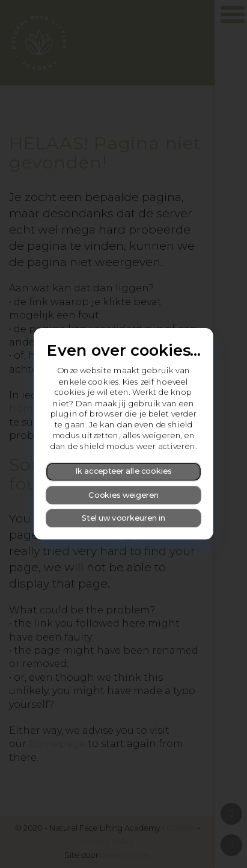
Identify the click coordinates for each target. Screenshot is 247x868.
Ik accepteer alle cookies (124, 472)
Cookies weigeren (124, 495)
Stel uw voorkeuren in (124, 518)
